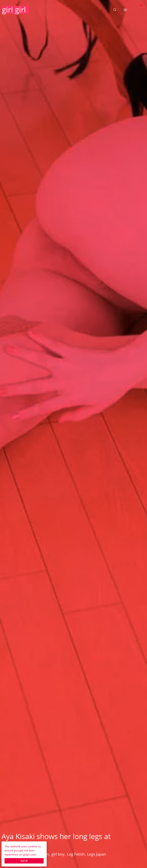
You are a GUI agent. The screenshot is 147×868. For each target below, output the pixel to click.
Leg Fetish (76, 854)
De (141, 5)
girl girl (14, 10)
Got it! (24, 861)
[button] (115, 10)
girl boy (58, 854)
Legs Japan (97, 854)
